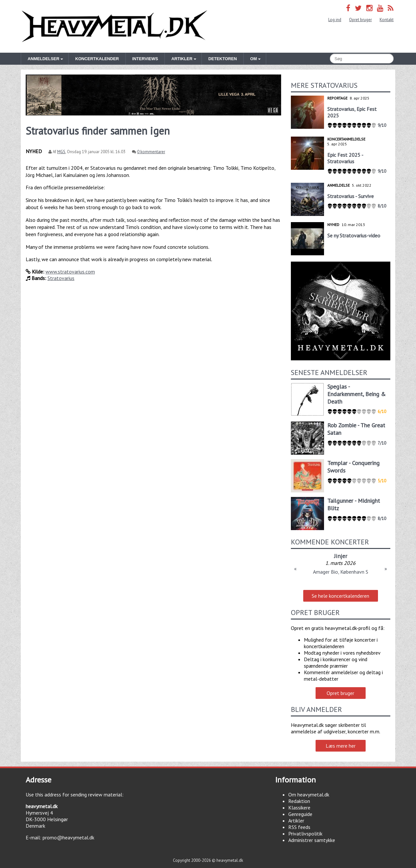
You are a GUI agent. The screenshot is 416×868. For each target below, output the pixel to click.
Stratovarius (61, 278)
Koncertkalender (97, 59)
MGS (61, 152)
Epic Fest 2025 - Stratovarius (345, 158)
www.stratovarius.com (70, 272)
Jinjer (341, 556)
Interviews (145, 59)
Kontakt (387, 20)
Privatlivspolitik (305, 834)
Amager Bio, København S (341, 572)
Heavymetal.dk (114, 26)
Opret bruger (360, 20)
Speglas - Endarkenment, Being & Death (357, 394)
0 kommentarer (151, 152)
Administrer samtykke (312, 840)
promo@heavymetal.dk (68, 837)
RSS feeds (299, 827)
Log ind (335, 20)
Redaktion (299, 801)
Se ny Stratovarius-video (354, 235)
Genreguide (300, 814)
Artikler (296, 821)
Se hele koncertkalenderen (340, 596)
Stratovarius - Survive (351, 196)
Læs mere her (341, 746)
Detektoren (223, 59)
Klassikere (299, 808)
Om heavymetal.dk (309, 795)
